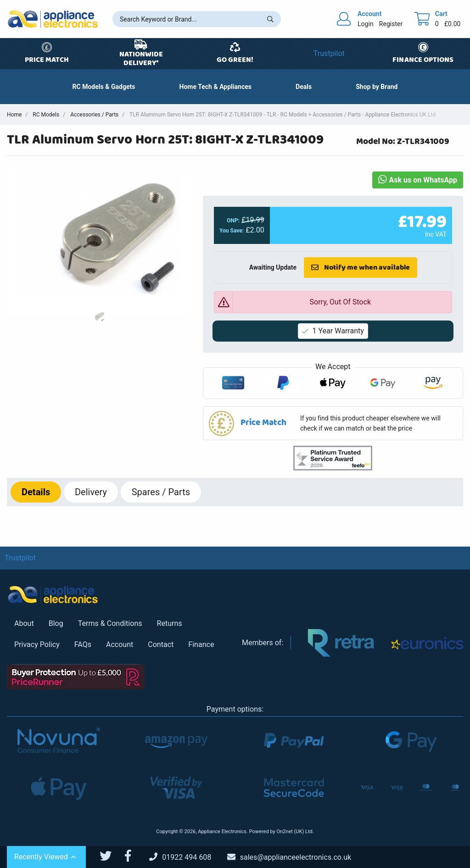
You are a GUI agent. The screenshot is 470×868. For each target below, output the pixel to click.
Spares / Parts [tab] (161, 492)
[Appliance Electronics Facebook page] (134, 856)
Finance (201, 644)
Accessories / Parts (94, 115)
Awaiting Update (272, 267)
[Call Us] (187, 857)
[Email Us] (296, 857)
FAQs (83, 644)
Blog (56, 623)
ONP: (233, 221)
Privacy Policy (37, 644)
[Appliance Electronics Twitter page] (111, 856)
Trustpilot (329, 53)
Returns (170, 623)
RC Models (46, 115)
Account (120, 644)
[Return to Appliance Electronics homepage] (53, 19)
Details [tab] (36, 492)
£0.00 (453, 24)
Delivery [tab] (91, 492)
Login (366, 24)
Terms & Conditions (110, 623)
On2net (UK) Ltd (294, 832)
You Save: (232, 231)
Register (391, 24)
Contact (161, 644)
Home (14, 115)
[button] (304, 87)
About (24, 623)
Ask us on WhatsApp (418, 180)
